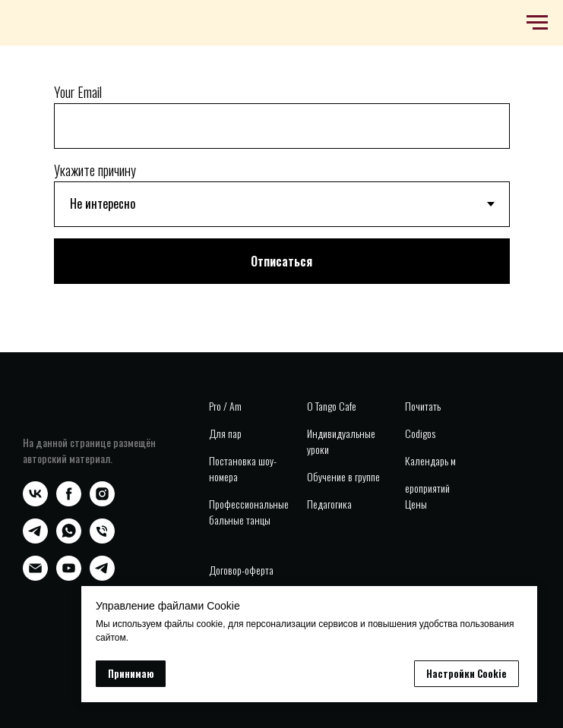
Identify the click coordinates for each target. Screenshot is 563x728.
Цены (416, 504)
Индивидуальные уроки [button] (341, 441)
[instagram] (102, 502)
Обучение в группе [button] (343, 476)
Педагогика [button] (329, 504)
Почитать (423, 406)
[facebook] (69, 502)
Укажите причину (95, 170)
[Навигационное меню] (537, 23)
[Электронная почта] (35, 577)
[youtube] (69, 577)
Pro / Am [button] (225, 406)
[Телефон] (102, 539)
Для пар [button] (225, 433)
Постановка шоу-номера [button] (243, 468)
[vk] (35, 502)
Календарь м (430, 460)
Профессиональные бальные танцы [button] (249, 512)
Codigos (420, 433)
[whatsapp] (69, 539)
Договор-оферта (241, 570)
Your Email (78, 92)
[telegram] (35, 539)
